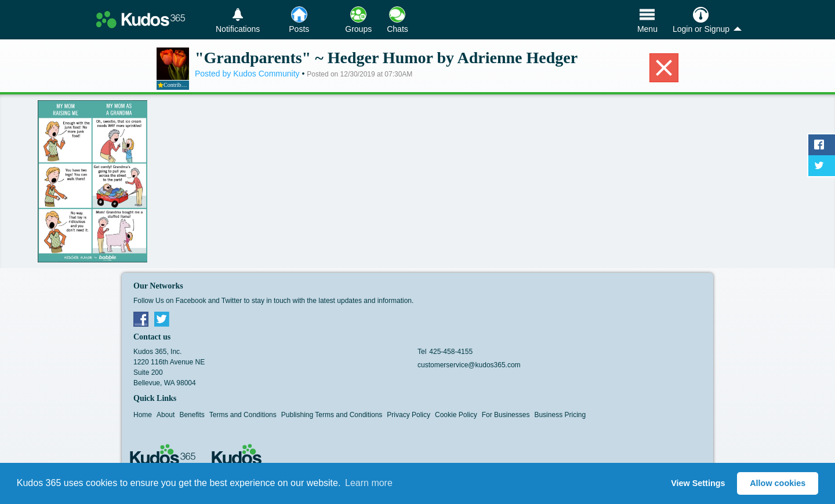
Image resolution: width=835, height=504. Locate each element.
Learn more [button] (369, 483)
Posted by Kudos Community (248, 74)
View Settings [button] (698, 483)
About (166, 415)
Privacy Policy (409, 415)
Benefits (192, 415)
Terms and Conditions (243, 415)
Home (143, 415)
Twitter (162, 319)
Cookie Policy (456, 415)
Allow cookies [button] (778, 483)
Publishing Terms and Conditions (332, 415)
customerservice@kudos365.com (469, 365)
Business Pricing (560, 415)
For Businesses (506, 415)
